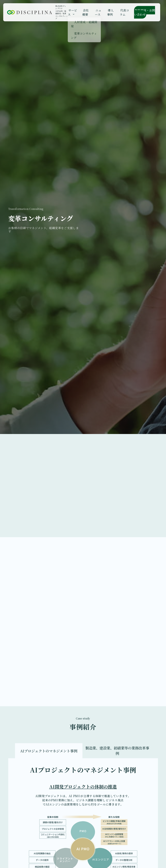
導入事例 (109, 11)
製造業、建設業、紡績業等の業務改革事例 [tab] (117, 750)
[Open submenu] (75, 13)
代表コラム (121, 11)
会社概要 (87, 11)
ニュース (98, 11)
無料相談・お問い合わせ (143, 11)
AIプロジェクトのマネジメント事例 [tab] (49, 751)
